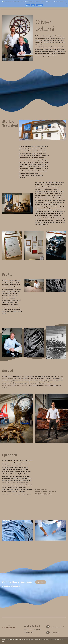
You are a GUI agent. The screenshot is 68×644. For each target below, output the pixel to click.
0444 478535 (54, 633)
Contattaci (41, 584)
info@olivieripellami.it (57, 627)
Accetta (28, 5)
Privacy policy (56, 640)
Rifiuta (33, 5)
